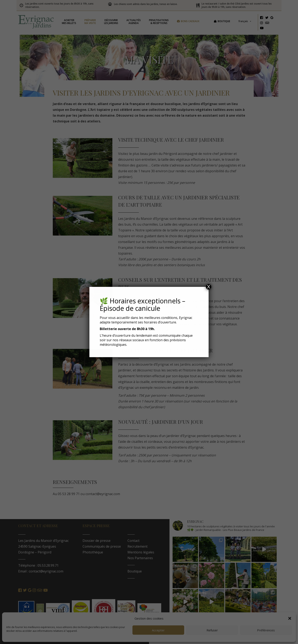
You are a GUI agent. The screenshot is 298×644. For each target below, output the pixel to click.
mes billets (71, 22)
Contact (135, 541)
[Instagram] (263, 23)
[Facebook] (263, 18)
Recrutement (139, 546)
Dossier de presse (98, 541)
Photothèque (94, 552)
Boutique (225, 21)
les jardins (113, 22)
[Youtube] (263, 29)
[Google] (273, 18)
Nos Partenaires (142, 558)
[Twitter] (268, 18)
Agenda (135, 22)
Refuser (212, 630)
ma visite (92, 22)
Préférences (266, 630)
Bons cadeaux (192, 21)
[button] (290, 618)
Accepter (158, 630)
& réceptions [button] (160, 22)
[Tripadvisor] (269, 23)
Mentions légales (142, 552)
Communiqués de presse (103, 546)
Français (246, 21)
